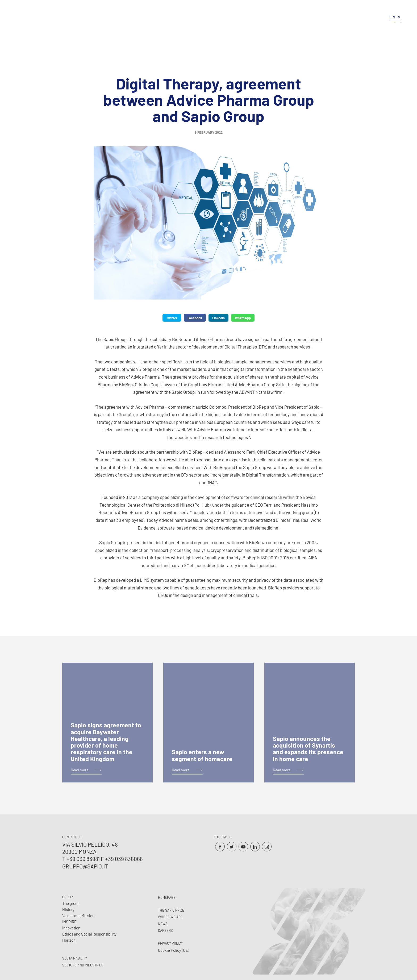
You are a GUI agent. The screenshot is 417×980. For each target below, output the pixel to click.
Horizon (69, 940)
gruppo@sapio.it (85, 866)
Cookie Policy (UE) (174, 950)
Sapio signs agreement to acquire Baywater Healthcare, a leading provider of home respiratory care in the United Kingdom (106, 742)
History (68, 909)
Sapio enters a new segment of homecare (202, 755)
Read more (80, 770)
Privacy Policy (170, 943)
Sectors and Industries (83, 965)
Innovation (71, 928)
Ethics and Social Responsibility (89, 934)
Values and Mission (78, 916)
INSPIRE (69, 922)
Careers (165, 930)
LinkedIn (218, 318)
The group (71, 903)
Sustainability (75, 958)
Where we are (170, 917)
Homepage (167, 897)
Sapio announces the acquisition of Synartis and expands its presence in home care (308, 749)
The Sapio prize (171, 910)
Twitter (172, 318)
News (163, 924)
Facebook (195, 318)
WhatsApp (243, 318)
